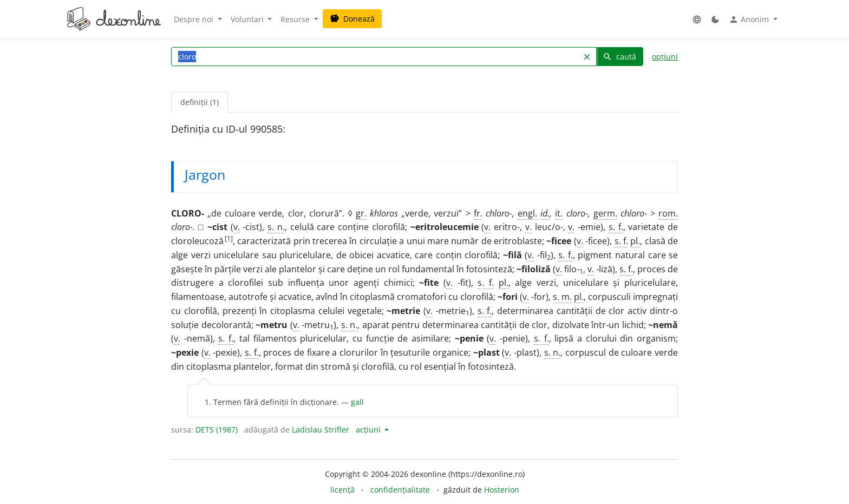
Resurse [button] (296, 19)
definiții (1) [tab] (200, 102)
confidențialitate (400, 490)
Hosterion (502, 490)
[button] (697, 19)
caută (619, 57)
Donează (352, 19)
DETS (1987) (217, 430)
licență (342, 490)
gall (357, 402)
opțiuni (665, 57)
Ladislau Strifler (321, 430)
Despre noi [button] (195, 19)
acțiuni (369, 430)
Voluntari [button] (248, 19)
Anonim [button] (750, 19)
